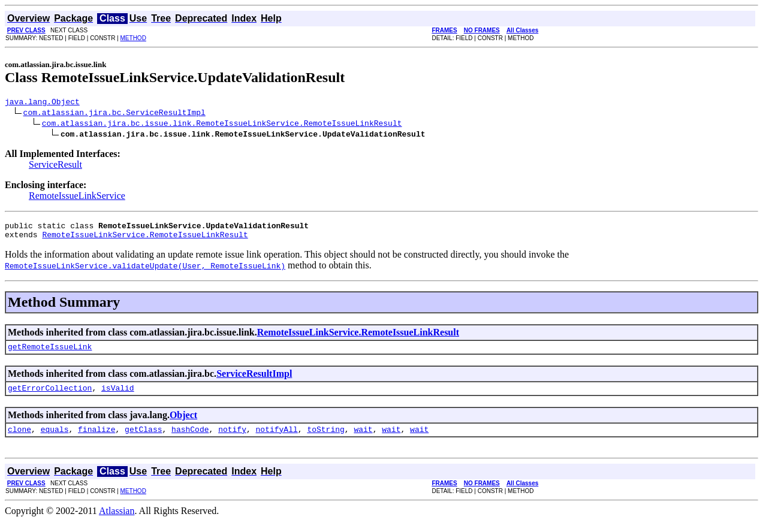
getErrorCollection (50, 397)
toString (325, 440)
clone (19, 440)
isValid (118, 397)
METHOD (133, 38)
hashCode (190, 440)
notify (232, 440)
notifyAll (277, 440)
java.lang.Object (42, 103)
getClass (143, 440)
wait (363, 440)
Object (183, 424)
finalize (96, 440)
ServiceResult (55, 166)
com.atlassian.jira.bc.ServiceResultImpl (114, 114)
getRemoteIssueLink (50, 353)
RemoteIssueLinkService (77, 197)
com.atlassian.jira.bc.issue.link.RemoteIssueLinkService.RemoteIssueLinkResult (222, 125)
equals (55, 440)
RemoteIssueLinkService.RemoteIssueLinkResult (145, 240)
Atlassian (117, 522)
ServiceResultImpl (254, 381)
